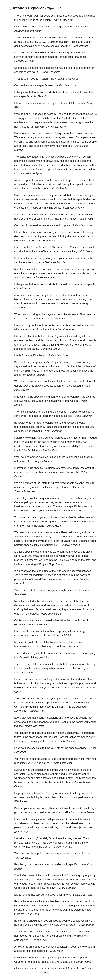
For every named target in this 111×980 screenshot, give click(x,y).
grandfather (74, 53)
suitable (46, 932)
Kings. (43, 564)
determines (58, 823)
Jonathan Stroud (51, 349)
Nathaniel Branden (56, 262)
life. (83, 759)
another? (58, 118)
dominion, (66, 232)
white (55, 38)
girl (82, 457)
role (61, 103)
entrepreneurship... (70, 397)
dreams (30, 688)
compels (26, 590)
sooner (63, 699)
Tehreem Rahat (23, 858)
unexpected (21, 427)
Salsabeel (20, 594)
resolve (65, 371)
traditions (81, 679)
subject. (68, 416)
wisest (23, 699)
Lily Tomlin (60, 319)
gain (31, 423)
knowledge (86, 947)
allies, (32, 427)
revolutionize (46, 642)
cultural (69, 936)
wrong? (45, 127)
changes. (83, 699)
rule (22, 412)
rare (17, 925)
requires (60, 958)
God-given (53, 232)
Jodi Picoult (86, 219)
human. (64, 340)
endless (19, 340)
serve (33, 85)
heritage (19, 936)
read (61, 42)
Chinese (53, 295)
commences (31, 703)
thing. (51, 483)
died (84, 53)
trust (36, 590)
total (74, 299)
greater (38, 423)
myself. (48, 884)
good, (60, 487)
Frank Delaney (37, 711)
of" (40, 843)
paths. (35, 349)
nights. (59, 68)
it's (52, 556)
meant (37, 620)
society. (47, 20)
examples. (20, 625)
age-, (47, 864)
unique (76, 236)
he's (41, 847)
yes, (56, 457)
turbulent (22, 295)
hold (44, 653)
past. (55, 737)
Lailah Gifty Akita (64, 20)
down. (53, 888)
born (54, 180)
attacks (74, 371)
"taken (28, 843)
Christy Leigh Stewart (83, 812)
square (88, 880)
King (33, 564)
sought (75, 947)
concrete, (59, 386)
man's (29, 782)
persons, (38, 537)
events (28, 303)
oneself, (36, 345)
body (24, 884)
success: (72, 423)
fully (51, 195)
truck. (47, 875)
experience (36, 68)
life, (92, 679)
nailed (81, 325)
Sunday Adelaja (63, 636)
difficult (37, 545)
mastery (82, 299)
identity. (57, 511)
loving (75, 232)
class (33, 532)
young (80, 664)
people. (74, 215)
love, (51, 502)
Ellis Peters (21, 801)
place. (89, 552)
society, (19, 541)
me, (70, 838)
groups (18, 812)
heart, (54, 631)
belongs (26, 27)
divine (48, 511)
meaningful (80, 269)
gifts (84, 16)
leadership (38, 157)
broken (60, 797)
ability (41, 258)
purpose (32, 241)
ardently (40, 427)
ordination (24, 823)
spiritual (24, 189)
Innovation (20, 397)
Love (17, 819)
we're (46, 42)
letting (35, 657)
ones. (53, 741)
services (24, 85)
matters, (19, 560)
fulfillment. (65, 895)
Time (17, 590)
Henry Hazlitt (55, 526)
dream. (71, 137)
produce (51, 273)
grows (50, 161)
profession (35, 225)
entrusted (65, 605)
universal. (84, 27)
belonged (32, 137)
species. (78, 642)
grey (56, 161)
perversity (25, 664)
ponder (54, 770)
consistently (63, 947)
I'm (74, 42)
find (43, 371)
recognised (21, 763)
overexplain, (28, 46)
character (39, 782)
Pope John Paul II (51, 614)
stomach (19, 57)
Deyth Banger (87, 925)
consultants (85, 483)
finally (59, 146)
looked (60, 838)
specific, (81, 42)
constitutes (48, 269)
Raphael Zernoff (73, 511)
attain (40, 382)
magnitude (42, 571)
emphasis (61, 299)
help (34, 888)
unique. (86, 386)
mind (49, 412)
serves (45, 225)
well (78, 502)
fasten (56, 325)
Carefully (51, 362)
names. (73, 219)
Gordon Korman (63, 847)
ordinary (37, 947)
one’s (17, 273)
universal (77, 169)
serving (89, 232)
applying (63, 631)
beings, (41, 936)
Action (28, 386)
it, (39, 142)
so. (59, 208)
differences (63, 571)
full (32, 247)
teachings (20, 122)
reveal (48, 620)
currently (19, 142)
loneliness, (20, 506)
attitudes (70, 273)
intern (44, 483)
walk (33, 498)
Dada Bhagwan (84, 416)
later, (74, 699)
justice (76, 382)
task (84, 605)
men (38, 605)
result (37, 722)
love (89, 827)
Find (50, 103)
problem (89, 295)
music (71, 27)
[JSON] (81, 968)
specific (77, 16)
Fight (42, 958)
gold (25, 657)
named (64, 219)
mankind (47, 236)
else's (39, 778)
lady (87, 664)
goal (49, 636)
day (24, 718)
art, (19, 614)
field (28, 951)
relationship (47, 819)
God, (17, 236)
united (49, 427)
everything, (52, 699)
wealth (78, 910)
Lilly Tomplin (40, 96)
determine (41, 575)
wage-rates (30, 522)
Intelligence (43, 962)
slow (42, 888)
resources (30, 401)
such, (46, 457)
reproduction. (63, 579)
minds (49, 336)
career (27, 349)
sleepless (49, 68)
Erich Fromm (22, 832)
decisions (53, 718)
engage (77, 340)
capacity (54, 401)
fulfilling (62, 236)
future (62, 642)
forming (50, 793)
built (90, 169)
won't (17, 707)
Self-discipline (22, 258)
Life (16, 103)
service (18, 262)
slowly (66, 184)
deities (50, 122)
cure (27, 517)
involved (19, 910)
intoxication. (26, 277)
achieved (20, 184)
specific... (74, 864)
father (52, 838)
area (31, 169)
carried (85, 165)
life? (54, 79)
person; (73, 819)
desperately (42, 199)
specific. (26, 96)
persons (44, 532)
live (19, 737)
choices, (19, 208)
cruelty (57, 251)
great (48, 299)
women (51, 605)
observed (75, 571)
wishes (76, 114)
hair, (62, 161)
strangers (52, 590)
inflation (56, 517)
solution (26, 299)
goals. (39, 262)
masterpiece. (31, 614)
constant (85, 575)
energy (81, 631)
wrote (88, 38)
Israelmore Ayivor (32, 173)
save (66, 215)
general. (19, 386)
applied (41, 951)
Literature (20, 336)
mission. (42, 103)
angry (21, 118)
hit (36, 875)
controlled (61, 412)
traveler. (49, 133)
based (45, 921)
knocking (74, 880)
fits (64, 782)
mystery (55, 925)
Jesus (62, 560)
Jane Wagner (24, 288)
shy (41, 208)
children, (19, 446)
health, (48, 382)
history (31, 295)
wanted (29, 92)
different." (61, 707)
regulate (47, 774)
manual (46, 545)
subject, (86, 412)
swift (58, 962)
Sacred (18, 68)
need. (52, 85)
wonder (86, 774)
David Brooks (60, 189)
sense (69, 601)
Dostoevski (78, 38)
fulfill (72, 103)
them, (40, 906)
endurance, (72, 958)
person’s (44, 416)
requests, (20, 797)
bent (36, 53)
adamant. (33, 958)
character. (20, 774)
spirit (50, 664)
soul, (54, 16)
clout (58, 423)
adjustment (84, 517)
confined (83, 345)
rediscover (32, 511)
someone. (73, 314)
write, (26, 38)
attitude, (91, 819)
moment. (60, 703)
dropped (33, 812)
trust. (17, 173)
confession (41, 247)
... (27, 910)
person (87, 157)
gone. (48, 847)
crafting (19, 609)
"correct (45, 204)
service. (83, 748)
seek (30, 382)
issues (85, 371)
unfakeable (35, 184)
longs (93, 664)
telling (50, 208)
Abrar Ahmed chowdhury (29, 31)
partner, (37, 668)
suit (59, 778)
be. (56, 560)
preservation (21, 579)
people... (67, 921)
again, (33, 707)
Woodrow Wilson (70, 545)
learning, (66, 382)
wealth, (56, 382)
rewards (64, 345)
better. (70, 778)
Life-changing (22, 325)
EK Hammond (47, 241)
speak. (78, 362)
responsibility (71, 446)
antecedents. (22, 940)
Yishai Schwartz (38, 625)
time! (85, 590)
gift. (42, 748)
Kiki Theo (33, 914)
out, (79, 142)
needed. (57, 498)
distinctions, (64, 575)
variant (29, 483)
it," (36, 838)
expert (22, 947)
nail (42, 329)
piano (70, 522)
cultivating (34, 683)
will (28, 208)
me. (69, 46)
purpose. (50, 169)
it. (76, 103)
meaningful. (36, 431)
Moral (18, 269)
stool (84, 522)
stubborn (55, 880)
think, (58, 722)
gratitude (36, 325)
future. (75, 646)
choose (18, 511)
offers (29, 336)
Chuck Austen (59, 127)
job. (84, 487)
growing (33, 314)
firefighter (33, 215)
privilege (42, 541)
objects (75, 906)
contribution (21, 251)
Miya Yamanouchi (73, 208)
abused (52, 157)
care (29, 838)
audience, (32, 42)
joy (56, 502)
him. (67, 42)
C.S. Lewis (86, 251)
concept (24, 157)
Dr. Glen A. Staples (34, 375)
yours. (91, 498)
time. (52, 329)
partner (60, 668)
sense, (57, 609)
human (48, 251)
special (35, 748)
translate (43, 38)
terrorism (19, 958)
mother (77, 438)
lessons (83, 506)
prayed (22, 793)
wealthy (38, 901)
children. (36, 450)
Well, (17, 457)
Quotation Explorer (26, 8)
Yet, (89, 601)
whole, (54, 827)
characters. (70, 925)
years (32, 880)
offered (68, 487)
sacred (28, 72)
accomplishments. (39, 189)
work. (35, 72)
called (30, 601)
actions (83, 718)
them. (49, 657)
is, (47, 782)
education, (75, 532)
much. (84, 57)
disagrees (80, 204)
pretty (46, 925)
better (56, 782)
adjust (58, 522)
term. (83, 601)
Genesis (19, 605)
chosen (29, 204)
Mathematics (22, 646)
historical (82, 936)
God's (27, 450)
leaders (63, 295)
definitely (91, 778)
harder (23, 653)
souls (26, 68)
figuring (70, 142)
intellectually (61, 864)
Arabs (37, 932)
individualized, (73, 386)
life (23, 273)
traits (86, 770)
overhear (60, 46)
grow (52, 683)
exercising (35, 232)
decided (40, 57)
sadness (32, 506)
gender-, (39, 864)
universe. (74, 303)
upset (42, 303)
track (17, 199)
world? (64, 812)
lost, (26, 146)
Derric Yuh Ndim (34, 726)
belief (50, 114)
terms (60, 906)
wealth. (74, 401)
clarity (67, 336)
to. (30, 461)
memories (83, 737)
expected (20, 165)
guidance (87, 366)
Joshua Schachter (25, 491)
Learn (18, 631)
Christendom (59, 247)
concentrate (21, 636)
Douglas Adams (42, 461)
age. (82, 688)
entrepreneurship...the (72, 468)
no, (23, 457)
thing (29, 487)
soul (23, 748)
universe (68, 204)
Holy (21, 371)
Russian (21, 42)
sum (38, 251)
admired (84, 180)
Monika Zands (51, 450)
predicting (61, 646)
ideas (25, 269)
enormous (74, 68)
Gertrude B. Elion (24, 61)
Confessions (21, 620)
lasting (55, 345)
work (37, 16)
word (60, 366)
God (59, 114)
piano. (41, 526)
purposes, (85, 683)
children (57, 679)
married (34, 457)
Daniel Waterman (45, 277)
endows (19, 401)
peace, (68, 502)
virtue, (53, 184)
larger (62, 537)
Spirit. (28, 371)
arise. (17, 375)
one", (53, 204)
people (87, 137)
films (26, 921)
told (40, 438)
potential (75, 165)
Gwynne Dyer (39, 940)
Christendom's (78, 247)
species (19, 575)
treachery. (72, 251)
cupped (78, 797)
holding (35, 797)
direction (91, 199)
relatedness (77, 823)
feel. (23, 914)
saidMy (44, 838)
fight (35, 653)
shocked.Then (81, 838)
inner (45, 184)
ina (40, 27)
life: (37, 609)
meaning (69, 843)
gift (58, 748)
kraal (88, 560)
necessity (81, 537)
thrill (40, 336)
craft (60, 362)
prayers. (41, 362)
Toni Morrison (81, 46)
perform (19, 545)
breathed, (40, 793)
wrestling (76, 336)
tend (91, 722)
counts (69, 668)
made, (43, 180)
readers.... (65, 38)
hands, (87, 797)
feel (64, 722)
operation (66, 962)
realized (19, 843)
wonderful (20, 180)
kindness (88, 382)
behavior (70, 258)
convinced (60, 195)
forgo (30, 541)
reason (38, 552)
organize (53, 258)
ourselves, (84, 703)
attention (19, 880)
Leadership (62, 169)
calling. (46, 763)
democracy (74, 932)
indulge (18, 726)
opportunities (38, 273)
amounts (90, 906)
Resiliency (20, 864)
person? (25, 127)
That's (70, 733)
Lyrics (18, 27)
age (94, 808)
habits (79, 722)
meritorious (64, 269)
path (22, 498)
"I (92, 703)
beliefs (45, 118)
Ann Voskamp (66, 329)
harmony (55, 303)
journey (26, 133)
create (66, 401)
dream (66, 133)
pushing (47, 679)
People (18, 901)
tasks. (55, 545)
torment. (48, 506)
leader (31, 161)
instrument (49, 397)
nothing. (82, 668)
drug (88, 273)
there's (18, 657)
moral (89, 184)
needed (92, 438)
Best (17, 423)
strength (85, 68)
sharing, (30, 895)
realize (68, 92)
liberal (65, 532)
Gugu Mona (56, 564)
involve (81, 423)
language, (57, 27)
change (19, 703)
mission (43, 79)
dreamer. (89, 133)
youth (47, 688)
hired (63, 483)
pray (33, 631)
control (23, 416)
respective (39, 122)
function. (33, 165)
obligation (41, 770)
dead (41, 812)
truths (67, 620)
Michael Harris (82, 962)
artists (44, 601)
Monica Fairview (24, 673)
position (81, 161)
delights (45, 340)
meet (93, 16)
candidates (57, 932)
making (76, 793)
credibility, (49, 423)
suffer (71, 57)
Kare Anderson (54, 431)
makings (36, 741)
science (53, 53)
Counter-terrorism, (25, 962)
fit (79, 541)
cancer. (29, 57)
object (80, 827)
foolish (72, 737)
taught (44, 295)
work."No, (20, 847)
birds (68, 797)
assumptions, (70, 653)
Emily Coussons (68, 741)
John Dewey (21, 390)
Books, (18, 921)
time (84, 258)
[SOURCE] (90, 968)
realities (65, 688)
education (66, 541)
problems (29, 340)
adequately (65, 774)
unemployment (39, 517)
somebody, (46, 92)
